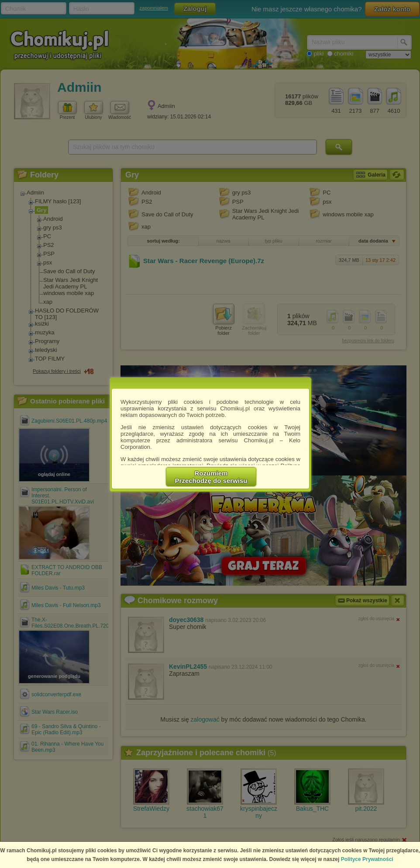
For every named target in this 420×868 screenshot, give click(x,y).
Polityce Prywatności (367, 859)
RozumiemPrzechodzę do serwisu (211, 477)
